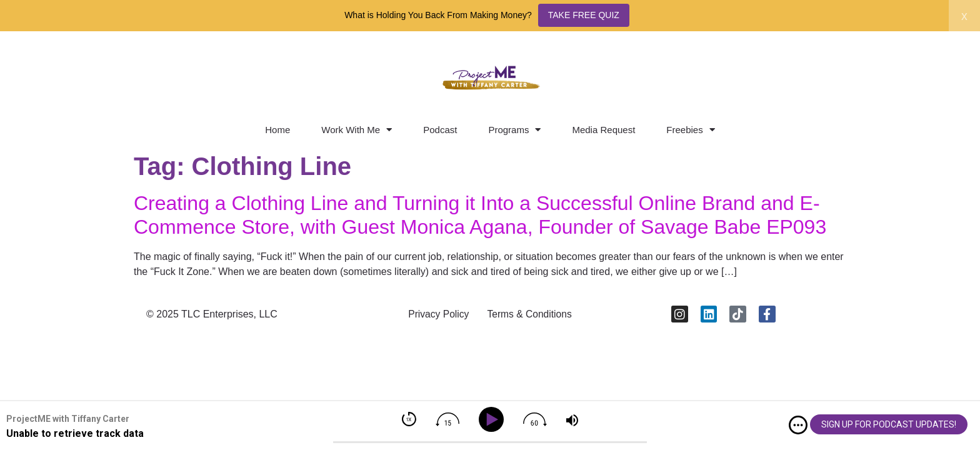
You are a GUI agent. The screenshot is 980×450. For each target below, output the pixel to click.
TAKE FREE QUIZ (584, 15)
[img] (798, 425)
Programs (514, 130)
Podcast (440, 130)
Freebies (690, 130)
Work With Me (357, 130)
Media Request (603, 130)
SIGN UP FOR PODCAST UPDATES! (889, 424)
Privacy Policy (437, 315)
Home (277, 130)
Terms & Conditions (531, 315)
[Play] (493, 420)
